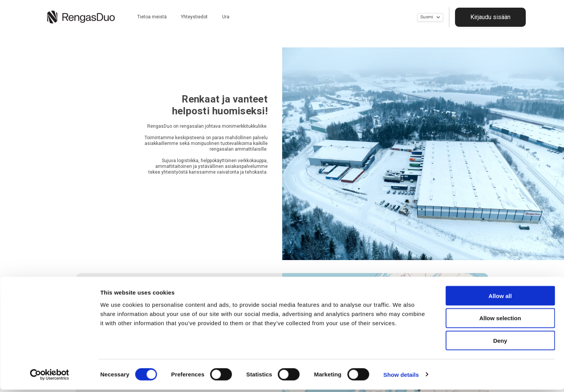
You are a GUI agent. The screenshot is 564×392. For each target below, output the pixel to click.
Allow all (500, 298)
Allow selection (500, 321)
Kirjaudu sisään (498, 17)
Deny (500, 343)
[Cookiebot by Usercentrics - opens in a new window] (50, 377)
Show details (401, 377)
